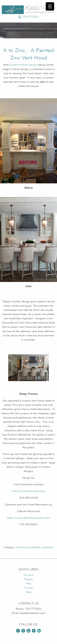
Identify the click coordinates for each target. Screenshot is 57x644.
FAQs (29, 584)
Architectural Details (28, 547)
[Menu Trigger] (50, 6)
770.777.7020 (30, 17)
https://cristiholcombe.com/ (29, 491)
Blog (29, 592)
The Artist (28, 575)
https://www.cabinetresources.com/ (28, 518)
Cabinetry (48, 547)
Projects (28, 579)
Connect (29, 588)
